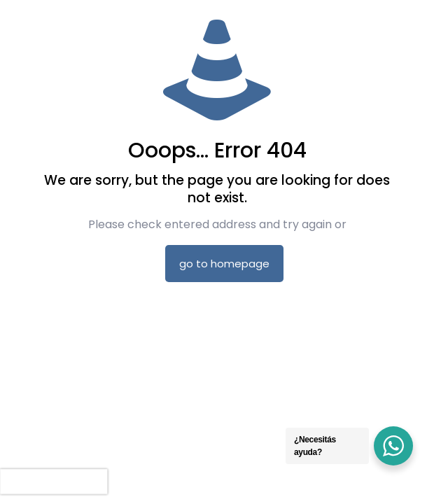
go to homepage (224, 264)
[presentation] (54, 482)
